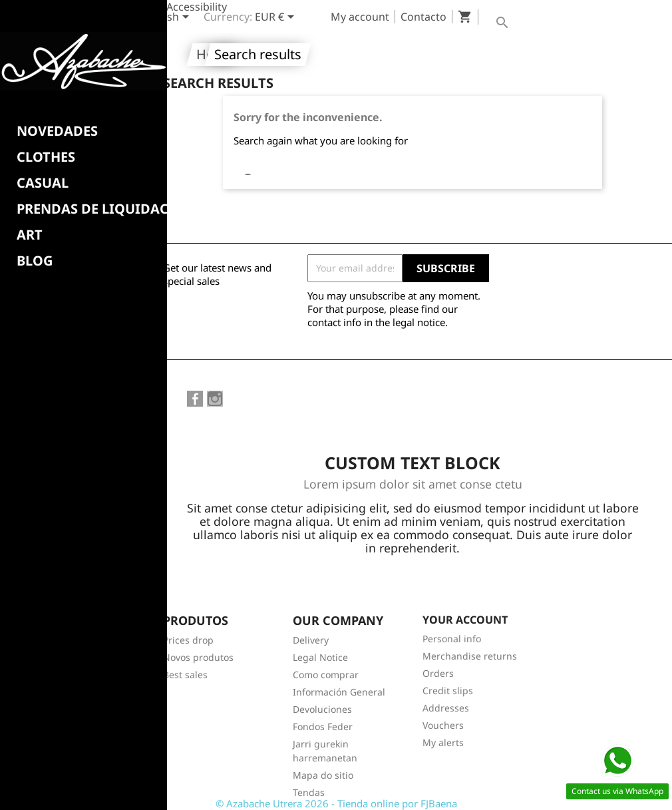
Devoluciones (322, 709)
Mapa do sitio (323, 775)
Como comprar (326, 675)
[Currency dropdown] (277, 18)
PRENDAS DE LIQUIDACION (106, 209)
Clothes (46, 157)
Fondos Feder (323, 726)
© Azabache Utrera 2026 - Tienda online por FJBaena (336, 803)
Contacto (423, 17)
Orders (438, 673)
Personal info (452, 639)
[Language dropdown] (168, 18)
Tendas (309, 792)
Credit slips (448, 691)
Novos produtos (198, 657)
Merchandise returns (470, 656)
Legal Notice (320, 657)
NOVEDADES (57, 131)
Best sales (185, 675)
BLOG (35, 261)
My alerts (443, 742)
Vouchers (443, 725)
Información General (339, 692)
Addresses (446, 708)
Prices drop (188, 640)
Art (30, 235)
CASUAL (43, 183)
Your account (465, 620)
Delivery (311, 640)
